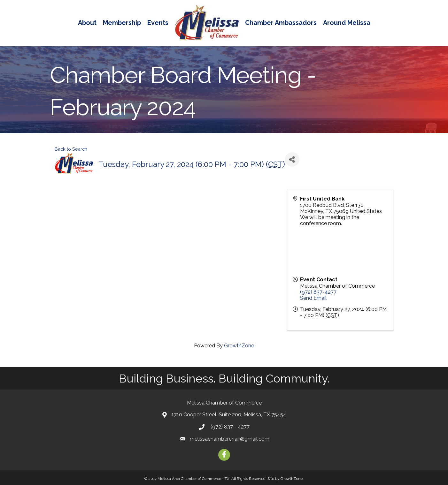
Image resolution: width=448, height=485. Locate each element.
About (87, 23)
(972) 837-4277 (318, 292)
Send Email (313, 298)
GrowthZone (239, 346)
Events (158, 23)
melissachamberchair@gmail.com (230, 439)
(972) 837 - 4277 (229, 427)
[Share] (292, 159)
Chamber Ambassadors (281, 23)
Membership (122, 23)
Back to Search (71, 149)
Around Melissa (347, 23)
